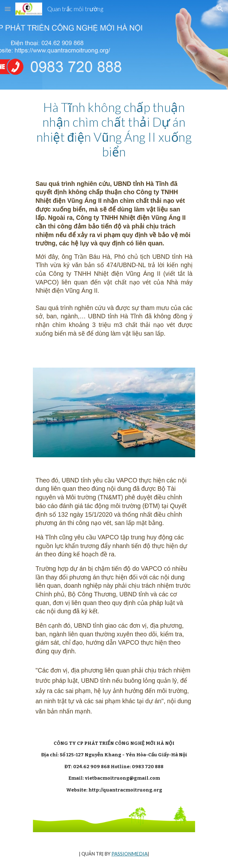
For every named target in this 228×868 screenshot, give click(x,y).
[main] (114, 130)
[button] (8, 9)
